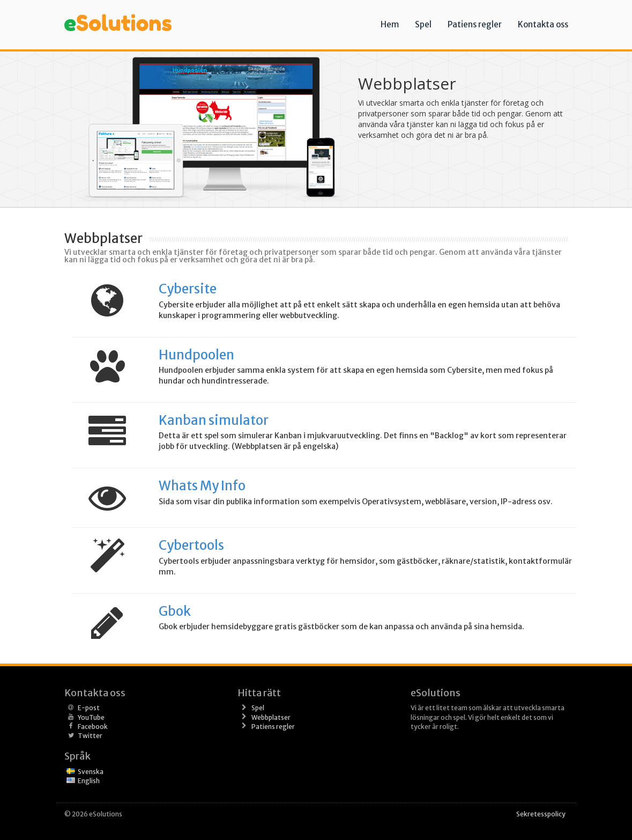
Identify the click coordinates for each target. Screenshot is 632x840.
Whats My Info (202, 486)
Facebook (93, 727)
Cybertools (191, 545)
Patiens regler (475, 24)
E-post (89, 708)
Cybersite (188, 289)
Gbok (175, 611)
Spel (423, 24)
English (89, 781)
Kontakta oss (543, 24)
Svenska (91, 772)
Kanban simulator (214, 420)
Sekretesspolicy (541, 814)
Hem (390, 24)
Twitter (90, 736)
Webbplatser (271, 717)
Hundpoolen (196, 355)
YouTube (91, 717)
